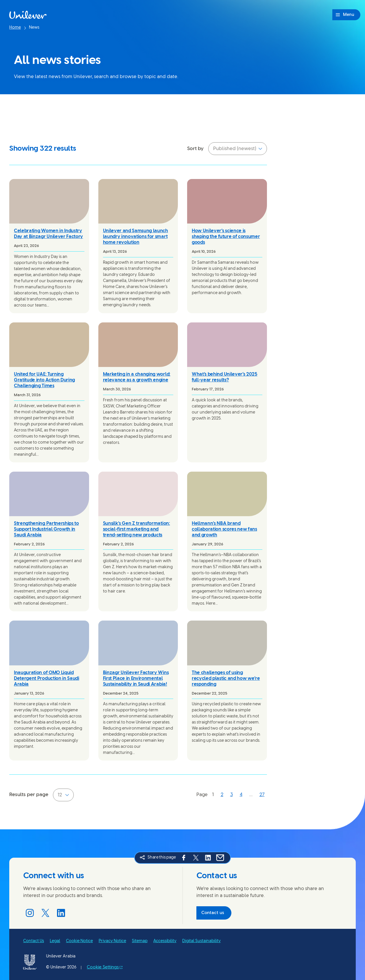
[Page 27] (262, 796)
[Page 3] (232, 796)
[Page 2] (222, 796)
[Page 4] (241, 796)
